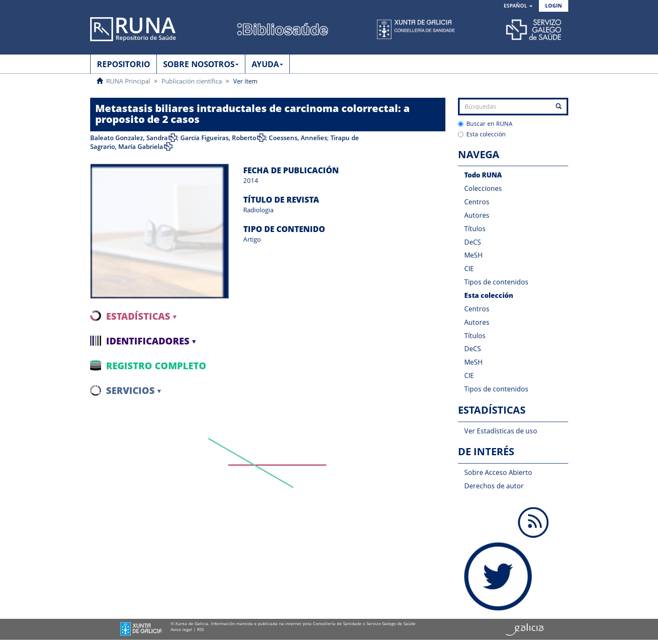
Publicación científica (192, 81)
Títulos (475, 229)
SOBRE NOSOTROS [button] (201, 64)
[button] (518, 6)
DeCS (473, 242)
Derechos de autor (494, 486)
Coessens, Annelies (298, 138)
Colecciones (483, 188)
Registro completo (156, 365)
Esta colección (482, 134)
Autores (477, 215)
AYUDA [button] (267, 64)
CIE (469, 269)
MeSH (473, 255)
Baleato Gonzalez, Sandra (129, 138)
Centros (477, 202)
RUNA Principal (128, 81)
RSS (200, 629)
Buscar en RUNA (485, 124)
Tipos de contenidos (496, 282)
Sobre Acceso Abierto (498, 472)
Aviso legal (181, 629)
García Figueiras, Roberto (218, 138)
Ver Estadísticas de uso (501, 431)
